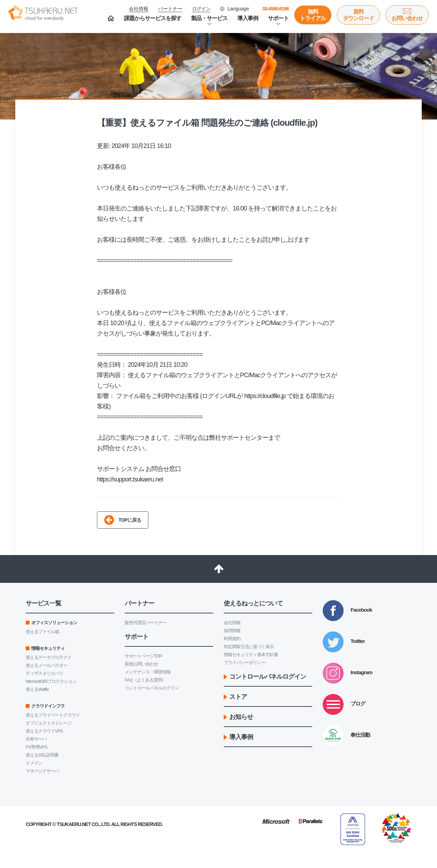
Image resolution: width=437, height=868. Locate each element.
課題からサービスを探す (153, 18)
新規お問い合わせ (141, 664)
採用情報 (232, 631)
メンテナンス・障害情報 (148, 672)
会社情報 (232, 623)
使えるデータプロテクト (49, 657)
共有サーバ (36, 739)
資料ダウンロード (358, 15)
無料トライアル (313, 15)
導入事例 (248, 18)
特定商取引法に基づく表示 (249, 647)
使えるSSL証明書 (42, 755)
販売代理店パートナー (146, 623)
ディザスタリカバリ (44, 673)
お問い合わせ (407, 18)
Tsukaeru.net (74, 824)
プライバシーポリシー (245, 663)
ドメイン (34, 763)
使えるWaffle (37, 689)
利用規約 (232, 639)
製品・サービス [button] (209, 18)
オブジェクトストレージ (49, 723)
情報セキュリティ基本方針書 (251, 655)
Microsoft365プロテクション (51, 681)
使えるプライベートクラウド (53, 715)
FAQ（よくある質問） (145, 680)
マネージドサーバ (42, 771)
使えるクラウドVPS (44, 731)
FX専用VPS (36, 747)
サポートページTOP (143, 656)
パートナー (170, 9)
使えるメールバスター (47, 665)
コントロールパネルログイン (152, 688)
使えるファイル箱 (42, 632)
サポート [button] (278, 18)
